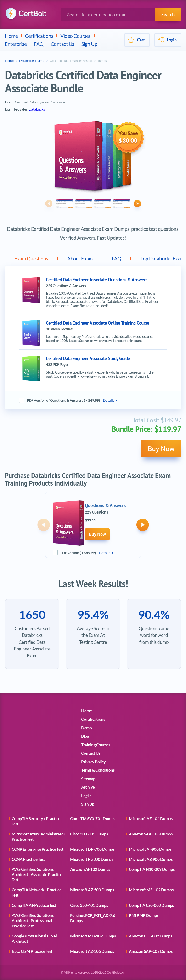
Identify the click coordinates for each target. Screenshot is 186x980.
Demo (86, 728)
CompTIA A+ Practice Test (34, 905)
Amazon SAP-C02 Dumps (151, 951)
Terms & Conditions (98, 770)
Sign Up (89, 44)
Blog (85, 736)
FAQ (39, 44)
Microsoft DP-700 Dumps (92, 849)
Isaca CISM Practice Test (32, 951)
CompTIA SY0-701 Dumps (93, 819)
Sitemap (88, 779)
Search (168, 14)
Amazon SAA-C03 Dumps (151, 834)
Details (109, 400)
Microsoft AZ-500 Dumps (92, 890)
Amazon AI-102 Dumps (90, 869)
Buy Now (161, 449)
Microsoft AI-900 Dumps (150, 849)
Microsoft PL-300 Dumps (92, 859)
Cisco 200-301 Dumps (89, 834)
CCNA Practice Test (28, 859)
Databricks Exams (31, 61)
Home (11, 36)
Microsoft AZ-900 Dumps (151, 859)
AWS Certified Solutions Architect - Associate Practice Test (37, 874)
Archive (88, 787)
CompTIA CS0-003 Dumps (151, 905)
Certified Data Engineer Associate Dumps (78, 61)
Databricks (37, 109)
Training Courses (96, 745)
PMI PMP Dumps (144, 915)
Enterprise (16, 44)
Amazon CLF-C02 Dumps (150, 936)
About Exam (80, 258)
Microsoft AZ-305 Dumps (92, 951)
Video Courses (76, 36)
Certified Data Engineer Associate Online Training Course (98, 323)
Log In (86, 796)
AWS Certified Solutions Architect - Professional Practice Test (33, 921)
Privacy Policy (93, 762)
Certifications (39, 36)
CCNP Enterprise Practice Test (38, 849)
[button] (49, 204)
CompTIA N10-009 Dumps (152, 869)
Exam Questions (31, 258)
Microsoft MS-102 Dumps (151, 890)
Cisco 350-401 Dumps (89, 905)
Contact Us (62, 44)
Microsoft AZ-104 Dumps (151, 819)
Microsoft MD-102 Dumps (93, 936)
